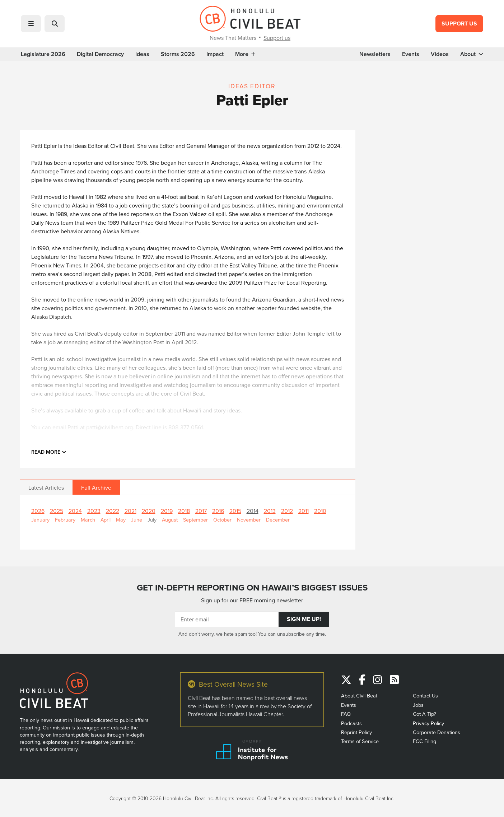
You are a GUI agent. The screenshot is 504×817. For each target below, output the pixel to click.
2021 (130, 511)
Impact (215, 54)
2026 (38, 511)
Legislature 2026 (43, 54)
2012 (287, 511)
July (152, 520)
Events (411, 54)
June (137, 520)
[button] (31, 24)
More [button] (245, 54)
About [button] (472, 54)
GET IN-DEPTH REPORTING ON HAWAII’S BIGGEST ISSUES (252, 588)
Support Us (459, 24)
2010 (320, 511)
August (170, 520)
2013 (270, 511)
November (249, 520)
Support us (277, 38)
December (278, 520)
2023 (94, 511)
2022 (113, 511)
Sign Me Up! (304, 619)
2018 (184, 511)
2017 (201, 511)
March (88, 520)
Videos (440, 54)
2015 (235, 511)
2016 (218, 511)
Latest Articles (46, 487)
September (195, 520)
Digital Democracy (100, 54)
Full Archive (96, 487)
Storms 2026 (178, 54)
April (106, 520)
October (222, 520)
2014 (253, 511)
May (121, 520)
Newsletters (375, 54)
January (40, 520)
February (65, 520)
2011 (304, 511)
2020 (149, 511)
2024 (75, 511)
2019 (167, 511)
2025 (57, 511)
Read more (49, 452)
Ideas (142, 54)
